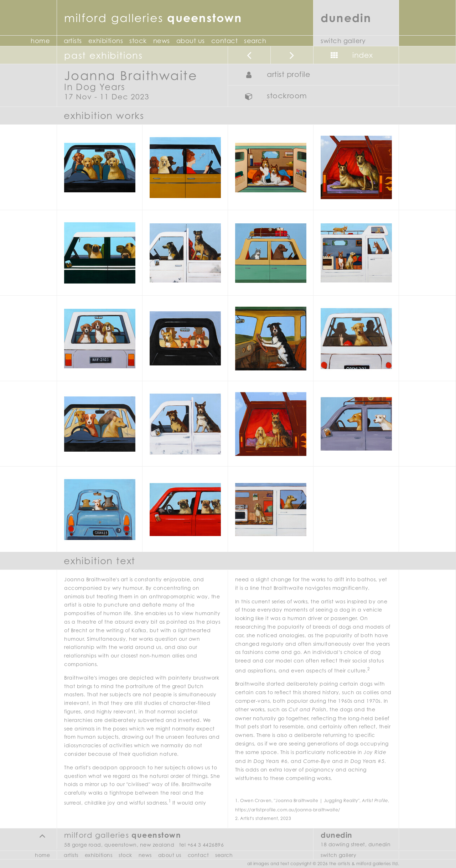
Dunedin (346, 18)
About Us (191, 41)
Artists (73, 41)
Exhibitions (106, 41)
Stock (138, 41)
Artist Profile (276, 75)
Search (255, 41)
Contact (225, 41)
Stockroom (274, 97)
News (162, 41)
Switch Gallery (343, 41)
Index (350, 56)
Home (40, 41)
